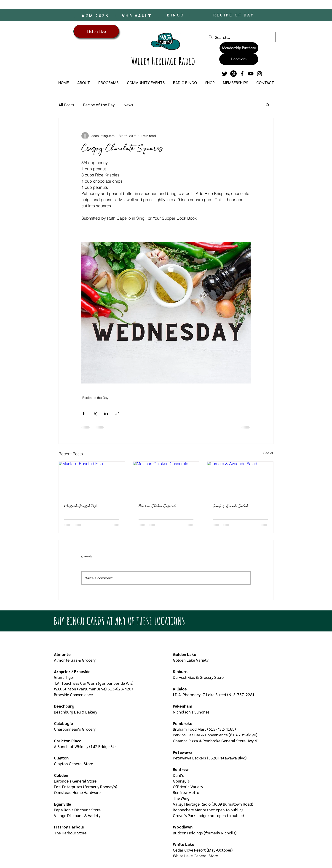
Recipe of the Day (99, 105)
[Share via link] (117, 413)
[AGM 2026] (96, 15)
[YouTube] (251, 74)
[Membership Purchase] (239, 48)
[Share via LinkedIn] (106, 413)
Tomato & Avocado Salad (230, 506)
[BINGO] (176, 15)
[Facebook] (242, 74)
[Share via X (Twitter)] (95, 413)
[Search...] (240, 37)
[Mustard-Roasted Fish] (92, 480)
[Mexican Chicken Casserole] (166, 480)
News (128, 105)
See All (268, 453)
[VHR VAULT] (137, 15)
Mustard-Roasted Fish (81, 506)
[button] (83, 83)
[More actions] (248, 136)
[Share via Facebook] (84, 413)
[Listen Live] (96, 31)
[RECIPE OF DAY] (234, 15)
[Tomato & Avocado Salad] (240, 480)
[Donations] (239, 59)
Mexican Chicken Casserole (157, 506)
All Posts (66, 105)
